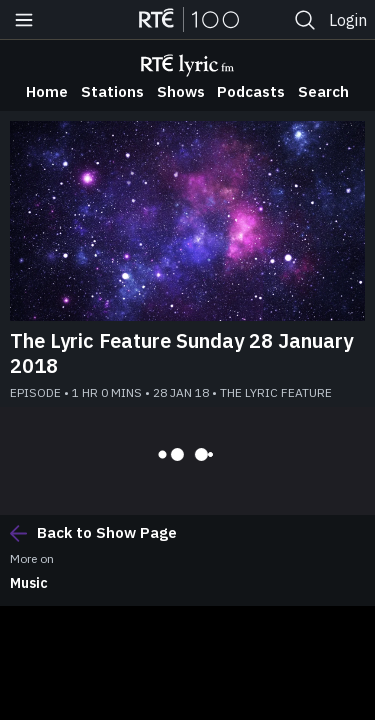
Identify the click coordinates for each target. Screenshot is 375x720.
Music (29, 583)
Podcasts (251, 91)
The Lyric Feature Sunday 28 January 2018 (181, 353)
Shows (181, 91)
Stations (112, 91)
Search (323, 91)
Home (47, 91)
